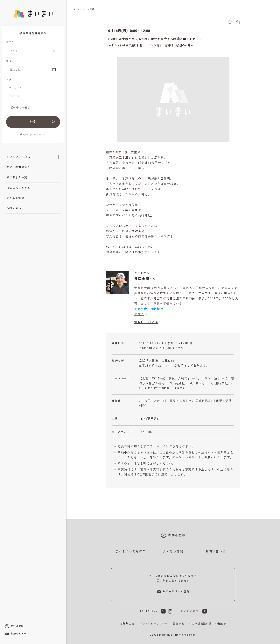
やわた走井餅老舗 (147, 309)
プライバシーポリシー (154, 624)
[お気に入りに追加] (230, 22)
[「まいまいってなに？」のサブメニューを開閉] (58, 157)
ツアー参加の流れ (18, 167)
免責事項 (178, 624)
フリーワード (14, 88)
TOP (77, 9)
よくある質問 (15, 198)
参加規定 (126, 624)
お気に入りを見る (18, 188)
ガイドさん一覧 (17, 177)
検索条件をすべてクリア (33, 135)
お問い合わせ (15, 208)
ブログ (139, 314)
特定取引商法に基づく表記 (206, 624)
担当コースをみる (149, 322)
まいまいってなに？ (20, 157)
